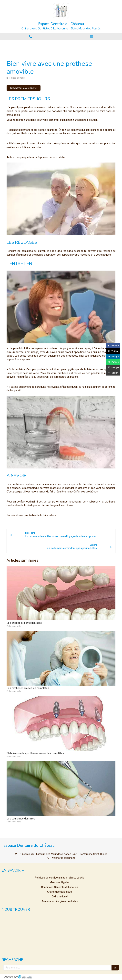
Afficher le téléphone (64, 858)
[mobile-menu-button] (91, 37)
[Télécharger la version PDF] (24, 88)
